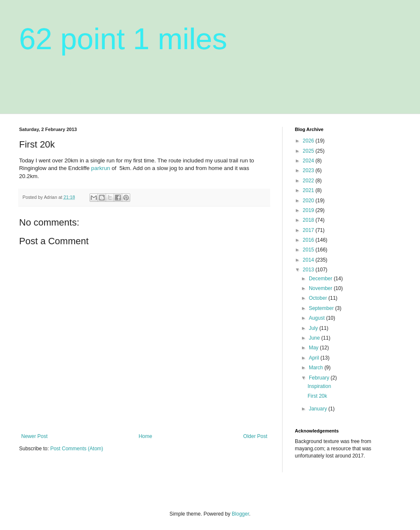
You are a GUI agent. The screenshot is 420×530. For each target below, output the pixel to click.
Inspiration (319, 386)
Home (146, 436)
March (317, 368)
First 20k (317, 396)
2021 (309, 190)
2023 (309, 170)
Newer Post (34, 436)
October (319, 298)
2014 (309, 260)
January (319, 409)
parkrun (101, 168)
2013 (309, 270)
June (315, 338)
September (322, 308)
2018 (309, 220)
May (314, 348)
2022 (309, 181)
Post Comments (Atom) (77, 449)
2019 (309, 210)
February (320, 378)
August (318, 318)
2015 (309, 250)
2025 (309, 151)
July (314, 328)
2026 (309, 141)
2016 (309, 240)
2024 (309, 161)
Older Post (255, 436)
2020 (309, 201)
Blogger (240, 514)
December (321, 279)
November (321, 288)
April (315, 358)
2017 (309, 230)
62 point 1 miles (123, 39)
